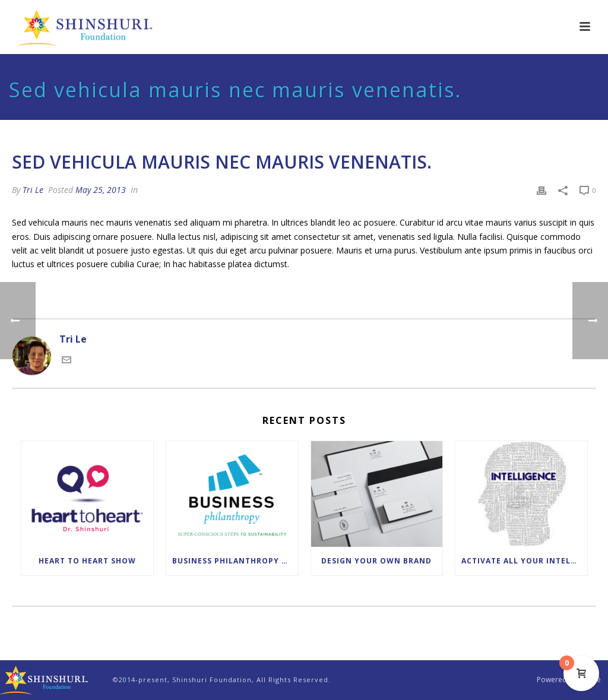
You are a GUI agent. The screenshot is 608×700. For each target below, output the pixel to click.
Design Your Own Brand (376, 561)
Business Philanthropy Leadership (235, 561)
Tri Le (33, 190)
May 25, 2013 (101, 190)
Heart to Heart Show (87, 561)
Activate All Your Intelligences (524, 561)
